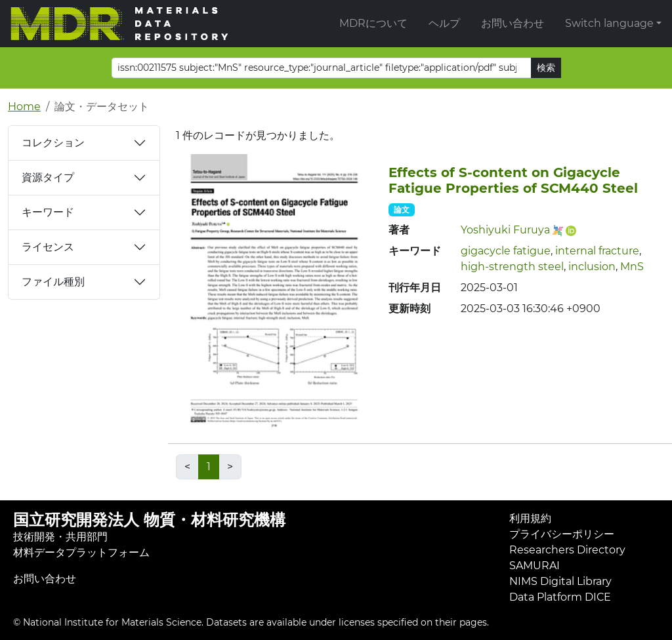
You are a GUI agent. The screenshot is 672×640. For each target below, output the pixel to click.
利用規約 (530, 518)
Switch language (609, 23)
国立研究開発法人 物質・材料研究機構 (149, 520)
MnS (632, 267)
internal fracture (597, 251)
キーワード (48, 212)
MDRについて (373, 23)
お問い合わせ (513, 23)
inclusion (592, 267)
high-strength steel (512, 267)
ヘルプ (444, 23)
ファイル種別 (53, 282)
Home (24, 107)
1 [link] (209, 467)
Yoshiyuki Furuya (505, 230)
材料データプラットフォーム (81, 552)
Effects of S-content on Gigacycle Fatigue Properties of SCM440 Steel (513, 180)
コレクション (53, 143)
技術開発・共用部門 (60, 537)
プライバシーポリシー (562, 534)
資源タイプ (48, 177)
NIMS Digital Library (560, 581)
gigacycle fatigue (506, 251)
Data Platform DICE (560, 597)
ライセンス (48, 247)
